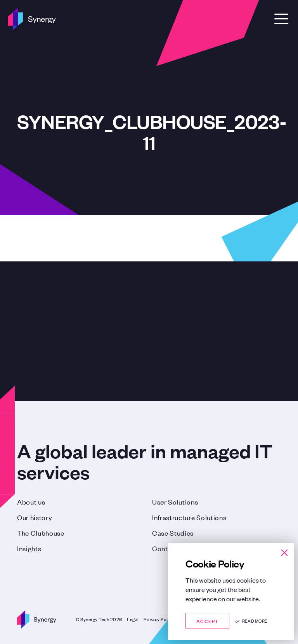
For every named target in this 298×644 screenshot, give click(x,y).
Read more (255, 621)
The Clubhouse (41, 533)
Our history (35, 517)
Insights (29, 548)
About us (31, 501)
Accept (207, 621)
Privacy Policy (159, 619)
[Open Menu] (281, 19)
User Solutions (175, 501)
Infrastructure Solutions (189, 517)
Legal (133, 619)
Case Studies (173, 533)
